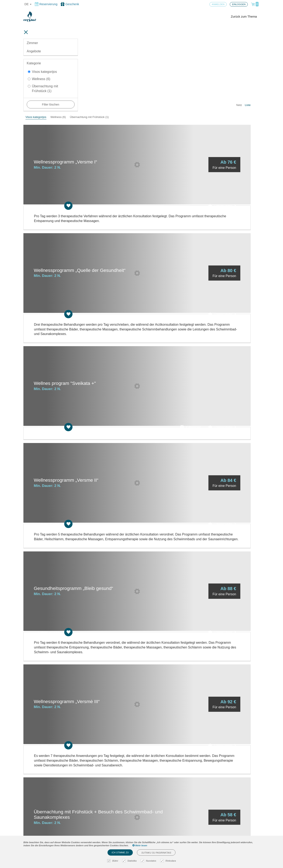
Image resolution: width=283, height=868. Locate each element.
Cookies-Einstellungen (101, 824)
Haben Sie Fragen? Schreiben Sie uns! (169, 834)
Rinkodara (169, 861)
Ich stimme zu (120, 852)
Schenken (199, 300)
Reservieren (231, 115)
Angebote (34, 51)
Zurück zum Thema (244, 17)
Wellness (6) (39, 79)
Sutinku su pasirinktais (156, 853)
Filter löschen (51, 104)
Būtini (113, 861)
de (28, 4)
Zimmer (32, 43)
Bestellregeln (94, 830)
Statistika (130, 861)
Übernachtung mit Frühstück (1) (43, 89)
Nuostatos (149, 861)
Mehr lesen (140, 845)
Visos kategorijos (42, 72)
